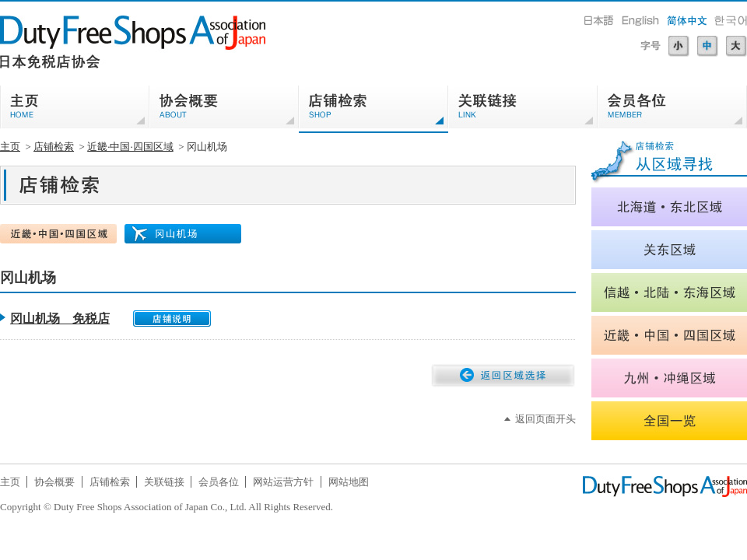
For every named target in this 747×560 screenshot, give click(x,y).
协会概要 (54, 482)
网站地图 (349, 482)
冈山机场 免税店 (60, 318)
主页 (10, 147)
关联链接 (164, 482)
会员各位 (219, 482)
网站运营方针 (283, 482)
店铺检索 (54, 147)
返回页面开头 (545, 419)
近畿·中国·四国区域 (130, 147)
